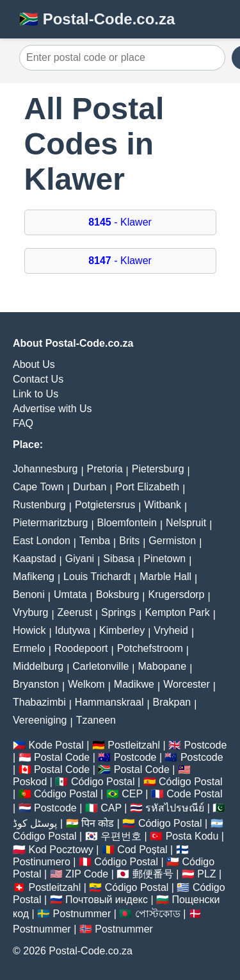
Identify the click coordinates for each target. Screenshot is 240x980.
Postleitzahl (134, 745)
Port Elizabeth (148, 487)
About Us (34, 364)
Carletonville (100, 666)
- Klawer (120, 222)
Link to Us (36, 394)
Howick (29, 630)
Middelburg (38, 666)
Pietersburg (158, 469)
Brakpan (172, 702)
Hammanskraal (109, 702)
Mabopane (163, 666)
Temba (95, 541)
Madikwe (134, 684)
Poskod (30, 782)
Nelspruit (186, 523)
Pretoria (105, 469)
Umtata (70, 594)
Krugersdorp (176, 594)
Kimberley (122, 630)
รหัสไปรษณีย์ (175, 808)
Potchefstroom (150, 648)
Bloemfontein (127, 523)
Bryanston (36, 684)
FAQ (23, 423)
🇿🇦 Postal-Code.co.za (97, 19)
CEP (132, 794)
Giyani (80, 559)
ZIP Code (87, 874)
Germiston (172, 541)
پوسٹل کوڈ (35, 823)
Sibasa (119, 559)
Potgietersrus (105, 505)
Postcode (206, 745)
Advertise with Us (52, 409)
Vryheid (171, 630)
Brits (129, 541)
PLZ (206, 874)
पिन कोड (98, 823)
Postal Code (62, 757)
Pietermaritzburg (50, 523)
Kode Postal (56, 745)
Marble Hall (165, 577)
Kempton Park (177, 612)
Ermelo (29, 648)
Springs (118, 612)
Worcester (187, 684)
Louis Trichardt (97, 577)
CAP (111, 808)
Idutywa (73, 630)
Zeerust (75, 612)
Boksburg (118, 594)
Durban (90, 487)
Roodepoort (81, 648)
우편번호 (121, 836)
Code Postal (194, 794)
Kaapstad (35, 559)
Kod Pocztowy (60, 850)
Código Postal (103, 782)
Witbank (163, 505)
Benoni (29, 594)
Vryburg (30, 612)
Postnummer (82, 914)
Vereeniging (40, 720)
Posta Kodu (192, 836)
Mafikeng (34, 577)
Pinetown (164, 559)
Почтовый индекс (107, 900)
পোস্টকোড (158, 914)
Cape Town (38, 487)
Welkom (86, 684)
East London (42, 541)
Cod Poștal (142, 850)
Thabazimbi (39, 702)
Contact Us (38, 379)
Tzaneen (96, 720)
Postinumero (42, 862)
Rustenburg (39, 505)
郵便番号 (153, 874)
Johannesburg (45, 469)
